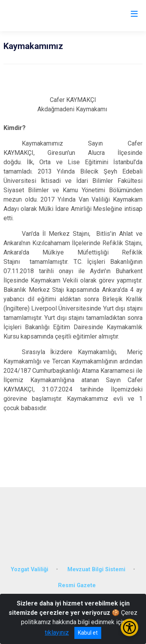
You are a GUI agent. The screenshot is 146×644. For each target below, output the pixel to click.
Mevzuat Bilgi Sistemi (96, 569)
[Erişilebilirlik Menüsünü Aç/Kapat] (129, 627)
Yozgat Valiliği (30, 569)
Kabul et (88, 633)
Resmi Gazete (77, 585)
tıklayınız (57, 633)
